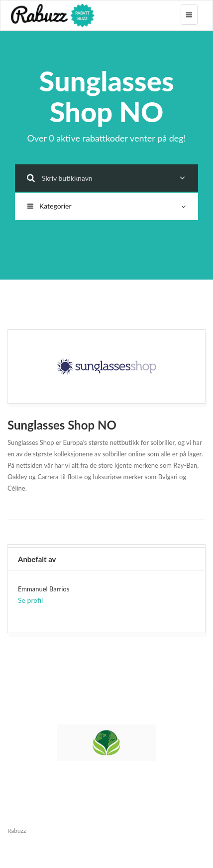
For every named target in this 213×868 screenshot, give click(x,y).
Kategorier (106, 206)
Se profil (30, 600)
